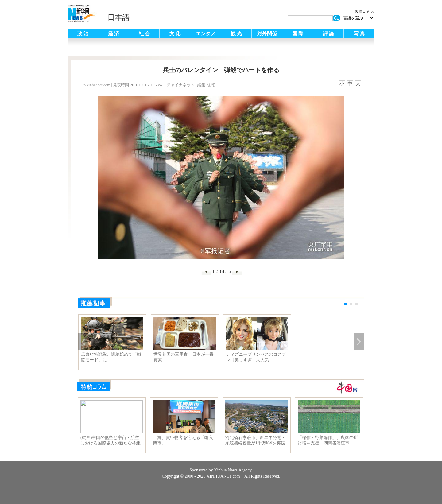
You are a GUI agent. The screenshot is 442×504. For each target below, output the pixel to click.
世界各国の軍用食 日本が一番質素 (184, 357)
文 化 (175, 34)
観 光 (236, 34)
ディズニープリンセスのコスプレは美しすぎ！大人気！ (256, 357)
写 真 (359, 34)
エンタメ (206, 34)
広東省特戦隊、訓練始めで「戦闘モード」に (111, 357)
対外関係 (267, 34)
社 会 (144, 34)
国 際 (298, 34)
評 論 (328, 34)
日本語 (118, 17)
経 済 (114, 34)
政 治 (83, 34)
